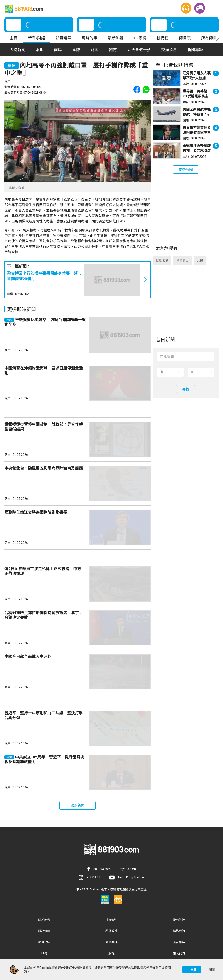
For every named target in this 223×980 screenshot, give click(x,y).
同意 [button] (193, 970)
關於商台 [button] (44, 920)
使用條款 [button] (179, 920)
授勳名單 (162, 261)
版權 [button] (111, 953)
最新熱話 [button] (116, 38)
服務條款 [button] (44, 931)
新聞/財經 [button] (36, 38)
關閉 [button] (212, 970)
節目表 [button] (185, 38)
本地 (186, 84)
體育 (186, 102)
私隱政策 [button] (111, 931)
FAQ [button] (44, 953)
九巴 (200, 261)
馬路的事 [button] (90, 38)
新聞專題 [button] (195, 50)
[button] (186, 8)
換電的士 (182, 261)
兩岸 (10, 294)
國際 (186, 120)
